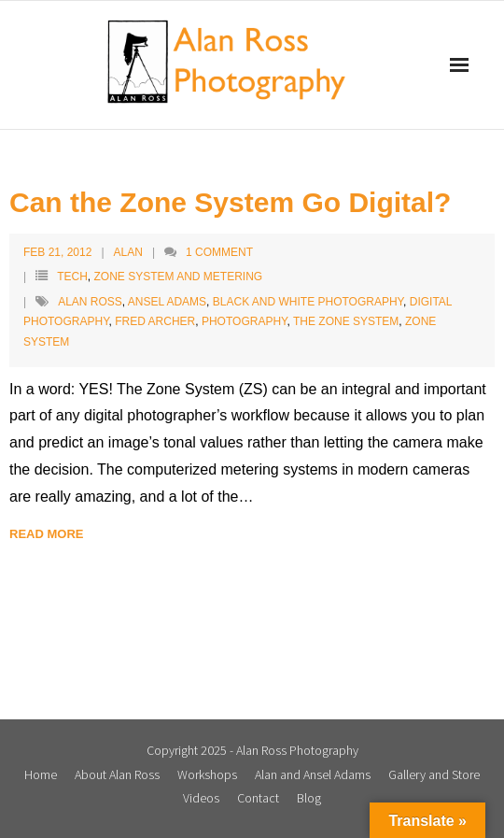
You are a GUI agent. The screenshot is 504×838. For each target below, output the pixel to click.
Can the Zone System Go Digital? (230, 202)
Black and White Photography (308, 302)
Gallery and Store (434, 774)
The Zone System (346, 321)
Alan (128, 252)
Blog (309, 798)
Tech (72, 277)
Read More (46, 534)
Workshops (207, 774)
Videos (201, 798)
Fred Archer (155, 321)
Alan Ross (90, 302)
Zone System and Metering (178, 277)
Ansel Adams (167, 302)
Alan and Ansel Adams (313, 774)
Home (41, 774)
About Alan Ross (117, 774)
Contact (258, 798)
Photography (245, 321)
